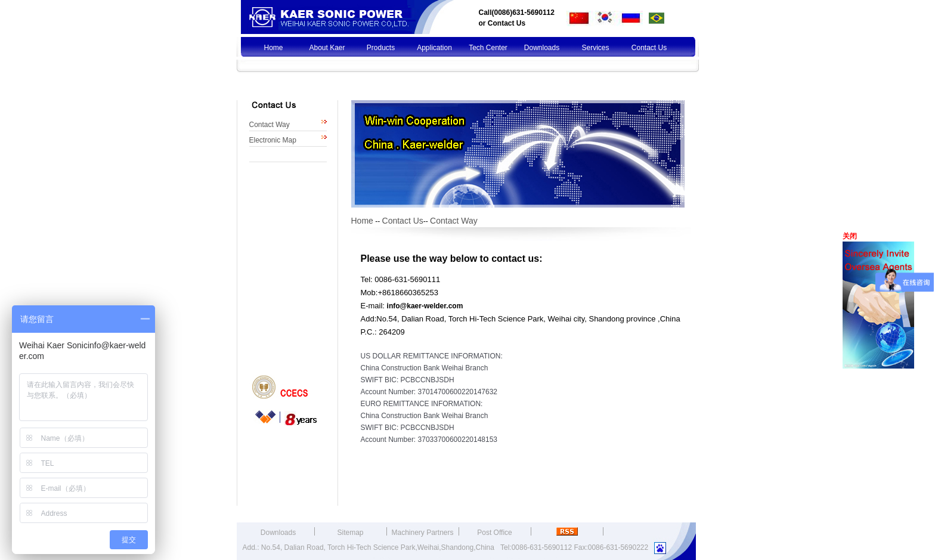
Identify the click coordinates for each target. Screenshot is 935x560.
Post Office (494, 533)
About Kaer (327, 48)
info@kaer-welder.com (425, 306)
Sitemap (350, 533)
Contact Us (507, 23)
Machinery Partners (422, 533)
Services (595, 48)
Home (273, 48)
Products (381, 48)
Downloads (542, 48)
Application (434, 48)
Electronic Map (273, 140)
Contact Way (270, 125)
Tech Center (488, 48)
